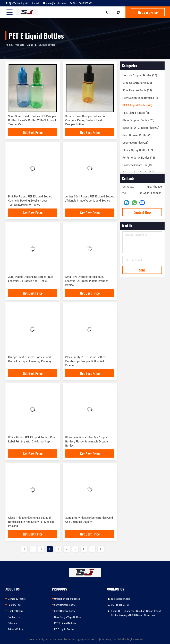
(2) (137, 135)
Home (9, 45)
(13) (137, 165)
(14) (139, 158)
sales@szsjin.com (54, 3)
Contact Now (142, 212)
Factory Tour (15, 605)
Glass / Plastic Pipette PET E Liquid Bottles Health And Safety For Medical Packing (31, 522)
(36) (140, 75)
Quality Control (16, 611)
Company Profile (17, 599)
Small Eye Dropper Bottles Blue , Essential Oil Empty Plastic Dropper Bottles (87, 281)
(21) (135, 143)
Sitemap (12, 623)
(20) (137, 83)
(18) (136, 113)
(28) (138, 120)
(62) (141, 128)
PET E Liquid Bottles (65, 623)
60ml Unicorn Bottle (65, 605)
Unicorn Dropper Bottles (67, 599)
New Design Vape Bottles (68, 617)
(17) (138, 150)
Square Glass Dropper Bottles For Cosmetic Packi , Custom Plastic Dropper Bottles (86, 120)
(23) (137, 90)
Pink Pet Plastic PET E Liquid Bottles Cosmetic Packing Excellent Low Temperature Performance (30, 201)
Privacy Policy (15, 629)
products (19, 45)
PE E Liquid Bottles (64, 629)
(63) (137, 105)
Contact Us (14, 617)
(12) (140, 98)
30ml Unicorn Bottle (65, 611)
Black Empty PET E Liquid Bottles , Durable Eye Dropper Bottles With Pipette (86, 361)
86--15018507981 (81, 3)
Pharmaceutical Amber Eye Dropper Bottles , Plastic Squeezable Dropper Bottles (87, 442)
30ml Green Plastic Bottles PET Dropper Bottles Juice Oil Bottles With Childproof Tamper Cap (32, 120)
